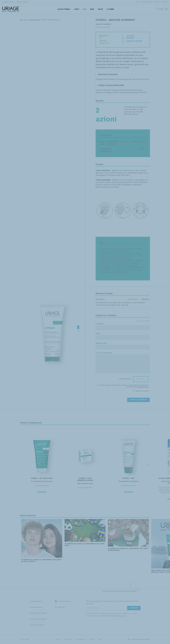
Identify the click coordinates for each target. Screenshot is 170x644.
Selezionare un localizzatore (139, 639)
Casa (22, 20)
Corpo (77, 9)
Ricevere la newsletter (141, 391)
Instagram (60, 607)
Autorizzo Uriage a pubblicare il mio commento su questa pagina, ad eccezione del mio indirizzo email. (123, 386)
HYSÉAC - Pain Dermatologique (85, 479)
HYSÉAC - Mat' (128, 478)
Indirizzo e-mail (102, 343)
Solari (100, 9)
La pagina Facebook (63, 601)
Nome (98, 334)
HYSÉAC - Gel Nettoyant (42, 478)
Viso (85, 9)
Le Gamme (110, 9)
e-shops (157, 2)
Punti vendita (147, 2)
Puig (100, 639)
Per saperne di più (143, 387)
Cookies (92, 639)
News (138, 2)
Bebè (92, 9)
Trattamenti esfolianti (34, 20)
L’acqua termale (64, 9)
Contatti (165, 2)
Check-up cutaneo (22, 2)
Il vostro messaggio (104, 353)
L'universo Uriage (8, 2)
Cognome (99, 324)
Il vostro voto (125, 379)
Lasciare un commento (134, 41)
